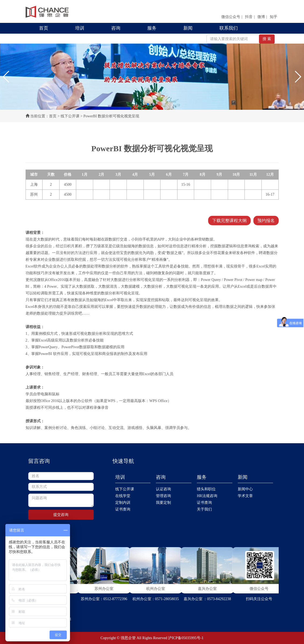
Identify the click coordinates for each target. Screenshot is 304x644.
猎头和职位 (206, 489)
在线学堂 (123, 496)
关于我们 (204, 509)
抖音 (249, 17)
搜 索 (267, 39)
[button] (6, 77)
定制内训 (123, 503)
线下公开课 (70, 116)
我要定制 (163, 503)
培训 (80, 28)
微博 (261, 17)
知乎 (274, 17)
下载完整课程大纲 (229, 221)
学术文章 (245, 496)
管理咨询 (163, 496)
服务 (152, 28)
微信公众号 (231, 17)
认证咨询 (163, 489)
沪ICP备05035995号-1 (186, 638)
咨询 (116, 28)
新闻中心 (245, 489)
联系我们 (229, 28)
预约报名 (266, 221)
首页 (44, 28)
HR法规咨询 (207, 496)
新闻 (188, 28)
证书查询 (123, 509)
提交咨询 (61, 515)
